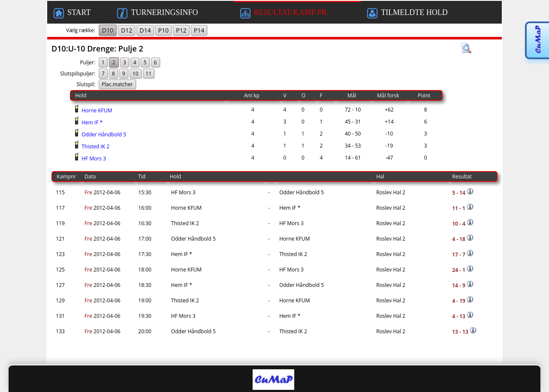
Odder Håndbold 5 (103, 134)
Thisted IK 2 (95, 146)
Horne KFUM (96, 110)
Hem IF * (91, 122)
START (72, 13)
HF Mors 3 (93, 158)
